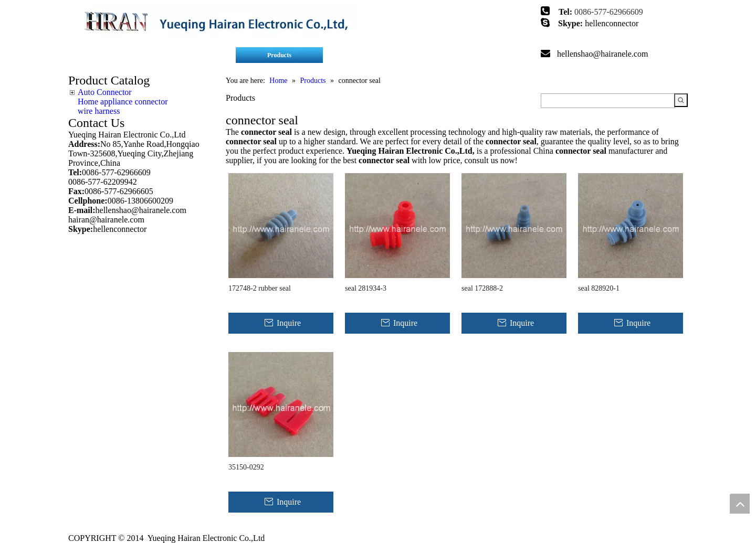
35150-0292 (246, 467)
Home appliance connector (123, 102)
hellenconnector (612, 23)
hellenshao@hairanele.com (602, 54)
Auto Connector (105, 92)
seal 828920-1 (599, 288)
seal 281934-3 (366, 288)
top (740, 504)
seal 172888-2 (482, 288)
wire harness (99, 111)
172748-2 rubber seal (260, 288)
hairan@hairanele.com (107, 220)
